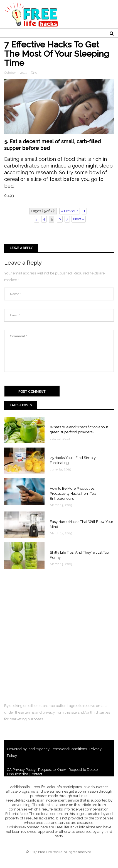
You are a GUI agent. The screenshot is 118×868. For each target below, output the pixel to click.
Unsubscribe (18, 774)
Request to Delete (83, 770)
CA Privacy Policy (21, 770)
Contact (36, 774)
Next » (79, 219)
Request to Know (52, 770)
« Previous (70, 211)
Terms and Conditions (69, 749)
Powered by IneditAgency (28, 749)
